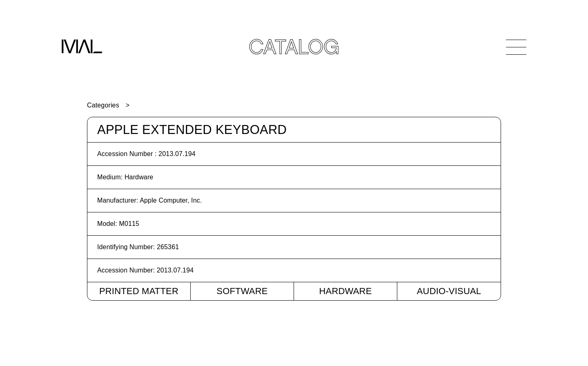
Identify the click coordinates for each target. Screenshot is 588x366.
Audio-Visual (449, 291)
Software (242, 291)
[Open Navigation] (516, 47)
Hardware (345, 291)
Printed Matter (139, 291)
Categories (103, 105)
